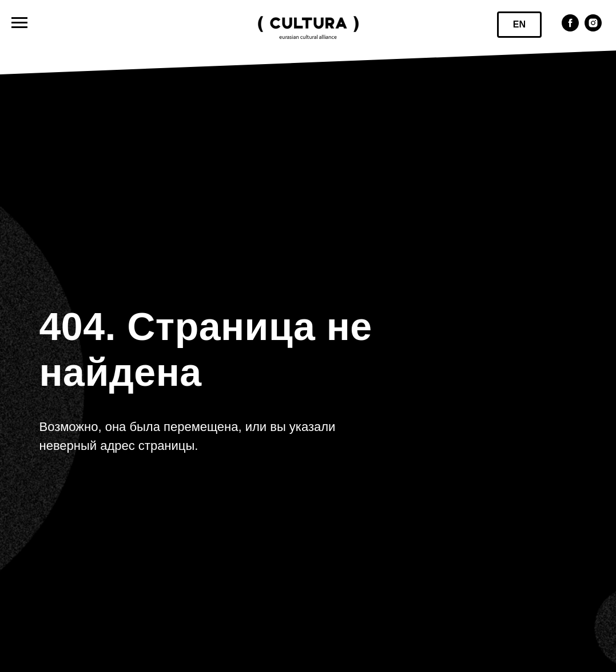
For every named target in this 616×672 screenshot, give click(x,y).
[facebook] (570, 28)
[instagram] (593, 28)
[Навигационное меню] (19, 23)
